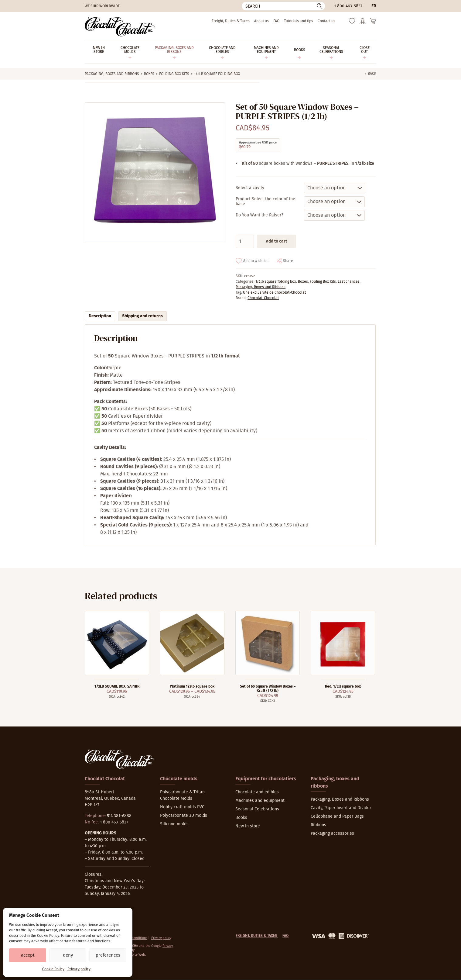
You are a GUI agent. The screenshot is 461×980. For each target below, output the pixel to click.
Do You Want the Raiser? (259, 215)
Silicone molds (174, 824)
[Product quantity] (245, 241)
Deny (68, 955)
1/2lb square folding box (217, 74)
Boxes (149, 74)
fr (374, 6)
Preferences (108, 955)
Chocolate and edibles (257, 792)
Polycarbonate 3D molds (184, 816)
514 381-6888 (119, 816)
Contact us (326, 21)
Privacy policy (79, 969)
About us (261, 21)
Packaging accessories (332, 833)
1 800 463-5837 (348, 6)
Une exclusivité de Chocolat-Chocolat (274, 292)
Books (241, 818)
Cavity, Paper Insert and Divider (341, 808)
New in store (248, 826)
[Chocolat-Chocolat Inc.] (120, 27)
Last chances (349, 281)
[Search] (283, 6)
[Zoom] (155, 173)
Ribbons (318, 825)
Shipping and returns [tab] (142, 316)
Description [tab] (100, 316)
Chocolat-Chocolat (263, 298)
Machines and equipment (260, 801)
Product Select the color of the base (265, 202)
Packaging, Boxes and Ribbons (112, 74)
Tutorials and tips (299, 21)
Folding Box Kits (174, 74)
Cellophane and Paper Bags (337, 816)
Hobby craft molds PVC (182, 807)
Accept (28, 955)
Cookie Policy (53, 969)
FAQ (276, 21)
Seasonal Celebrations (257, 809)
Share (288, 261)
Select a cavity (250, 188)
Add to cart (277, 241)
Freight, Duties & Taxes (231, 21)
